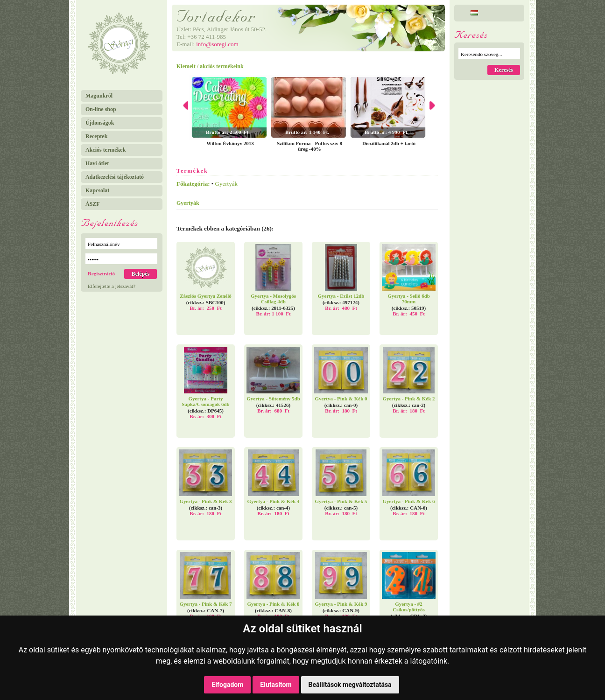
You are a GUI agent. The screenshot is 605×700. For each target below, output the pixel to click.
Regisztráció (101, 273)
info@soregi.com (217, 44)
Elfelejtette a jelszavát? (112, 286)
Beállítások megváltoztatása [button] (350, 685)
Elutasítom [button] (276, 685)
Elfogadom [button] (227, 685)
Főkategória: (193, 184)
